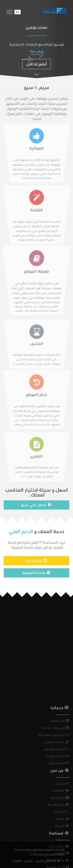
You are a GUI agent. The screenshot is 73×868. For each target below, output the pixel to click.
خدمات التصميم (57, 821)
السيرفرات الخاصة (56, 807)
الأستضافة (60, 800)
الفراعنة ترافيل (58, 842)
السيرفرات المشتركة (54, 814)
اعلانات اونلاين (58, 835)
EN (18, 12)
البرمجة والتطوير (57, 828)
